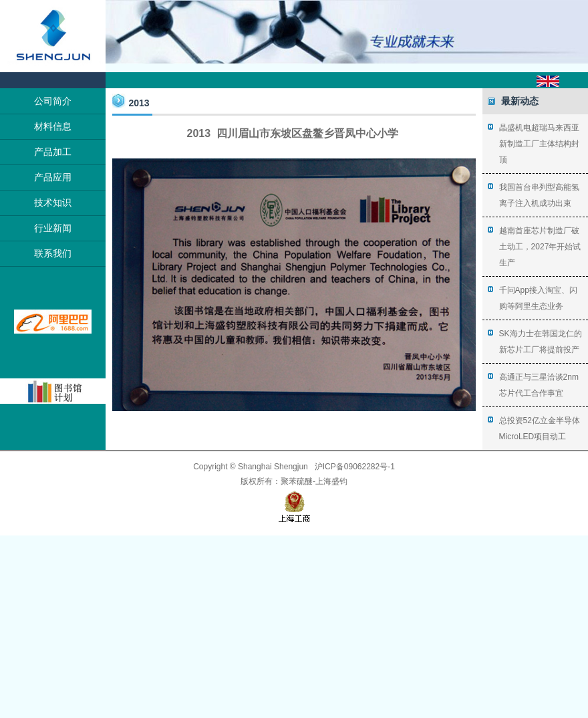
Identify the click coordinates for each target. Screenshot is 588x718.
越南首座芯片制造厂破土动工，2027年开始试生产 (540, 247)
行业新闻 (53, 228)
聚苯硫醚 (297, 481)
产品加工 (53, 152)
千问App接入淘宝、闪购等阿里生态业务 (538, 298)
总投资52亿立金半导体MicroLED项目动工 (540, 429)
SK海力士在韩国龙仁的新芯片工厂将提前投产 (541, 342)
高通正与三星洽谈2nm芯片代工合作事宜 (539, 385)
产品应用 (53, 177)
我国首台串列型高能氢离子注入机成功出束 (539, 195)
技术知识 (53, 203)
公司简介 (53, 101)
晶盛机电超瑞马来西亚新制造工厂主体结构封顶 (539, 144)
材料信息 (53, 126)
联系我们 (53, 253)
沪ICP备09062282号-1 (355, 467)
